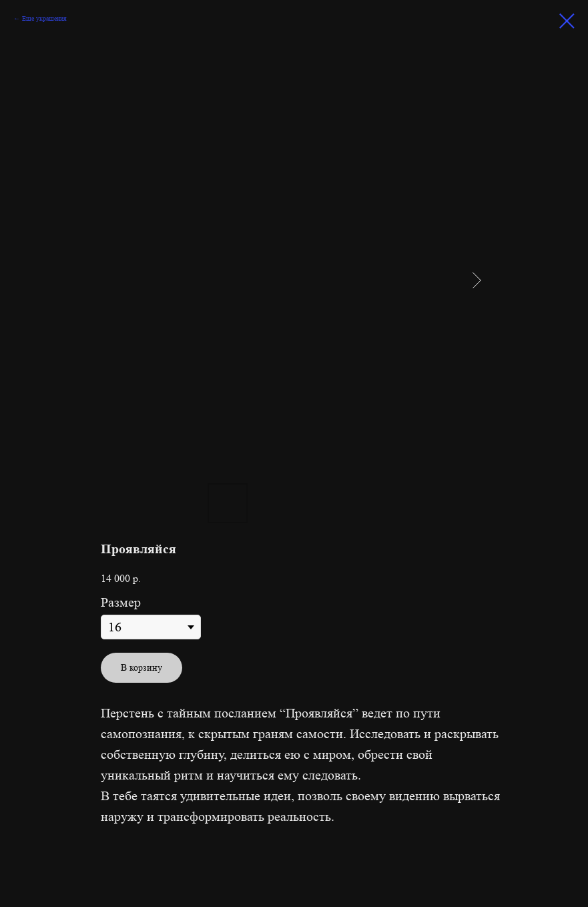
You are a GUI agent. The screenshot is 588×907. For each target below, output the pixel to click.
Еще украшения (44, 18)
